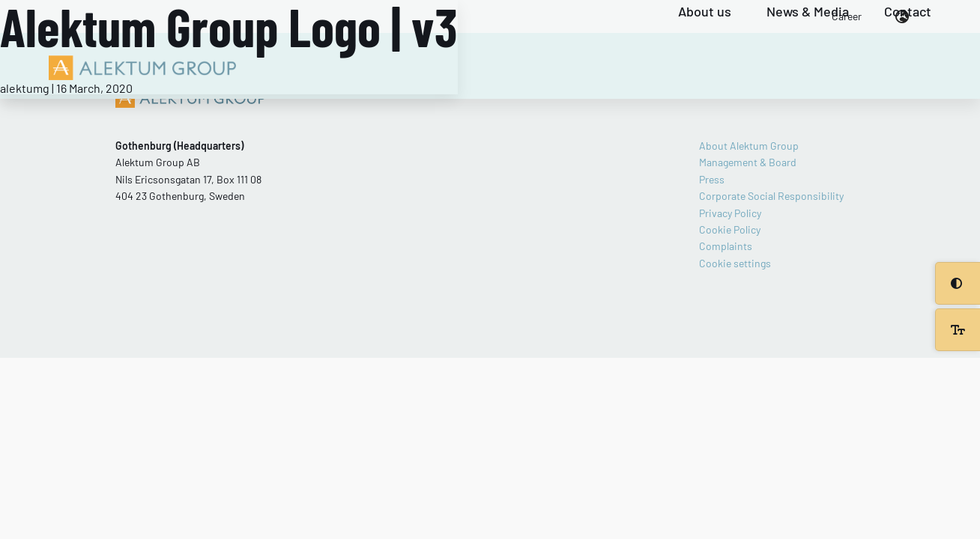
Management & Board (748, 162)
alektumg (25, 88)
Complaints (726, 246)
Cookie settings (735, 263)
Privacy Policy (730, 213)
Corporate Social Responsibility (771, 196)
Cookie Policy (730, 229)
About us (705, 12)
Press (712, 179)
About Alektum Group (749, 146)
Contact (908, 12)
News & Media (808, 12)
